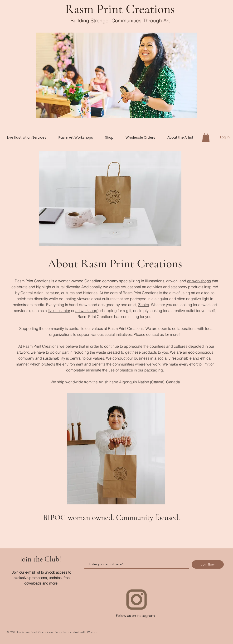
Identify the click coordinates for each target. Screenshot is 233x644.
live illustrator (59, 311)
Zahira (144, 305)
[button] (206, 137)
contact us (155, 334)
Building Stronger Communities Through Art (120, 20)
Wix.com (93, 632)
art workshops (199, 281)
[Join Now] (208, 564)
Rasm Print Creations (120, 9)
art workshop (86, 311)
